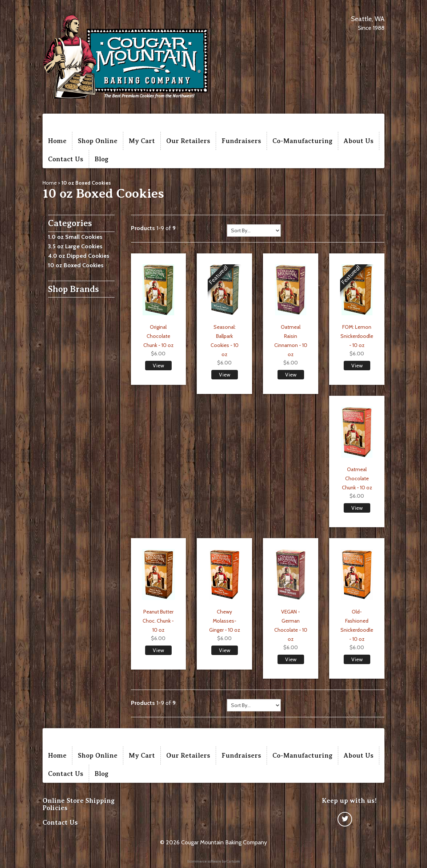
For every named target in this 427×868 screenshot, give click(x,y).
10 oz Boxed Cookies (76, 265)
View (158, 366)
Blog (101, 159)
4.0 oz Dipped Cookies (79, 256)
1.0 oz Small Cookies (75, 237)
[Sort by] (254, 230)
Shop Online (98, 141)
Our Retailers (188, 141)
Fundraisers (241, 141)
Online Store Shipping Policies (79, 804)
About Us (359, 141)
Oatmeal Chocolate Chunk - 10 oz (357, 478)
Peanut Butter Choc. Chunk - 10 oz (158, 621)
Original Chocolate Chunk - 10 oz (158, 336)
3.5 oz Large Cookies (75, 246)
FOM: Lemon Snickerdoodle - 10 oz (357, 336)
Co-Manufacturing (302, 141)
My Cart (142, 141)
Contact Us (66, 159)
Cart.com (233, 861)
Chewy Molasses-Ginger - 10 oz (225, 621)
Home (57, 141)
